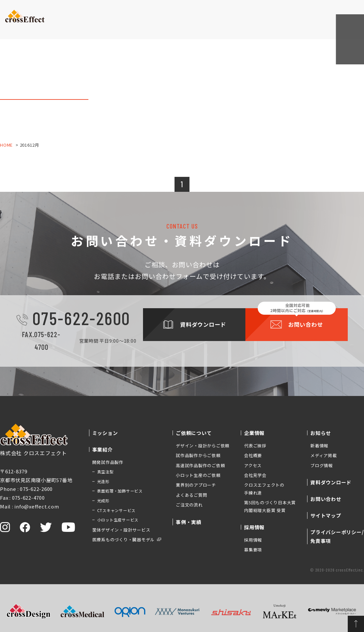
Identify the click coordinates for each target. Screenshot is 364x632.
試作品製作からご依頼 (198, 455)
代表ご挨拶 (255, 446)
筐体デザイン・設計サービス (121, 530)
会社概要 (253, 455)
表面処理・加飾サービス (120, 491)
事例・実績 (171, 24)
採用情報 (253, 540)
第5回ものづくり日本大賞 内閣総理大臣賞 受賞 (270, 506)
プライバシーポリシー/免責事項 (337, 536)
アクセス (253, 465)
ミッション (64, 24)
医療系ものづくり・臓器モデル (124, 540)
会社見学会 (255, 475)
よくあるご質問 (191, 495)
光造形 (103, 481)
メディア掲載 (324, 455)
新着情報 (319, 446)
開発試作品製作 (108, 462)
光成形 (103, 500)
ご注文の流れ (189, 505)
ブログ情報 (322, 465)
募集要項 (253, 550)
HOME (6, 145)
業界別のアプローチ (196, 485)
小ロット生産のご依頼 (198, 475)
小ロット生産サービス (118, 520)
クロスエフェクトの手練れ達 (264, 489)
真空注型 (105, 472)
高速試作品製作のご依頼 (200, 465)
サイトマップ (326, 515)
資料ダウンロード (301, 13)
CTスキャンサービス (117, 510)
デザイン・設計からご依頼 (203, 446)
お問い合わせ (343, 13)
